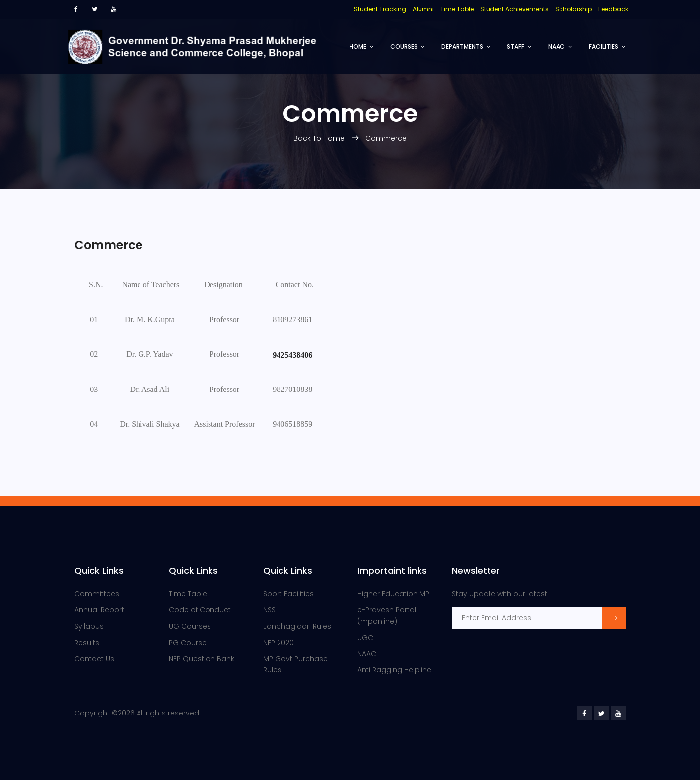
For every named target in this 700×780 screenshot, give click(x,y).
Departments (462, 46)
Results (87, 643)
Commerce (386, 138)
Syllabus (89, 626)
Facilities (603, 46)
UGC (365, 638)
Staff (516, 46)
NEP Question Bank (202, 659)
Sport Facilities (288, 594)
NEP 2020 (279, 643)
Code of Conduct (200, 610)
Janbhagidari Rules (297, 626)
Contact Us (94, 659)
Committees (97, 594)
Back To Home (320, 138)
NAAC (557, 46)
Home (358, 46)
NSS (269, 610)
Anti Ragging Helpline (394, 670)
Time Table (188, 594)
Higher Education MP (393, 594)
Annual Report (99, 610)
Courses (404, 46)
